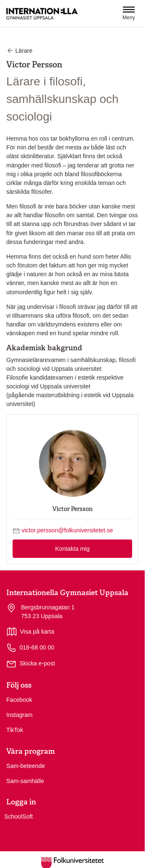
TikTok (15, 730)
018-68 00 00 (30, 648)
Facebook (19, 700)
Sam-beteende (26, 766)
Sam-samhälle (25, 781)
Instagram (20, 715)
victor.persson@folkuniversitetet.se (68, 530)
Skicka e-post (37, 663)
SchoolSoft (18, 817)
